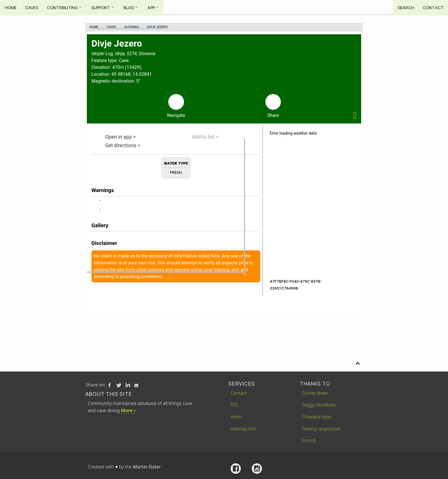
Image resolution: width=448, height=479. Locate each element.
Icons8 (309, 440)
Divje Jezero (157, 27)
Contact (432, 7)
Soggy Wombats (319, 405)
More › (128, 410)
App (158, 7)
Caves (33, 7)
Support (104, 7)
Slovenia (132, 27)
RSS (234, 405)
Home (11, 7)
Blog (134, 7)
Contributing (64, 7)
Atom (236, 417)
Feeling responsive (321, 429)
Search (404, 7)
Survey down (315, 393)
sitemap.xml (243, 429)
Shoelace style (317, 417)
